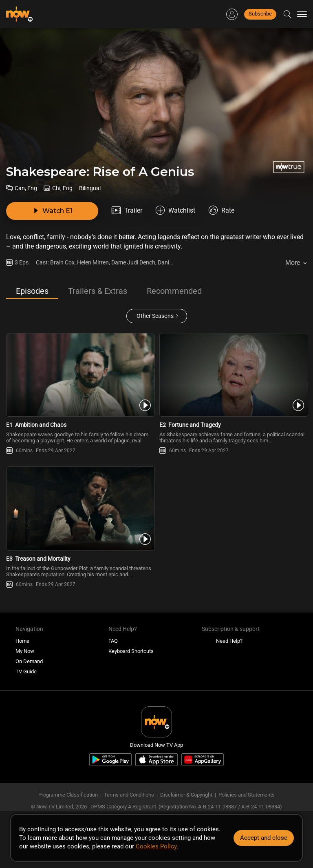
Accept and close (264, 838)
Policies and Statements (247, 795)
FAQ (113, 641)
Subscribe (260, 14)
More (293, 263)
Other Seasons (155, 316)
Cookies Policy (156, 846)
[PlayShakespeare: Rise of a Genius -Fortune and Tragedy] (233, 375)
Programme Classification (68, 795)
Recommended (174, 291)
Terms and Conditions (129, 795)
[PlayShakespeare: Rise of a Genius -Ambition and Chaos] (80, 375)
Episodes (32, 291)
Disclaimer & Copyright (186, 795)
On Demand (29, 661)
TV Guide (26, 672)
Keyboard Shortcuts (131, 651)
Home (22, 641)
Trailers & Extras (98, 291)
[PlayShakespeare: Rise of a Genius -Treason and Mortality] (80, 508)
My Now (25, 651)
